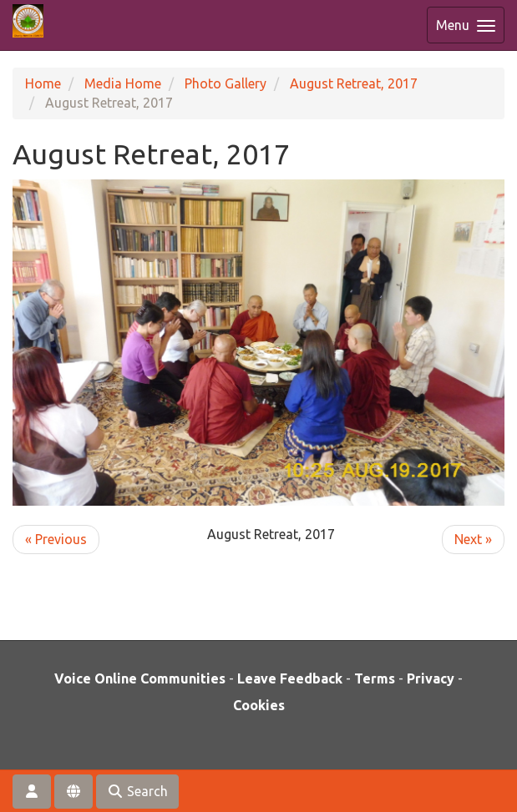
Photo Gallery (226, 83)
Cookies (259, 705)
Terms (375, 678)
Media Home (123, 83)
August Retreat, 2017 (354, 83)
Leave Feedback (290, 678)
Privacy (431, 678)
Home (43, 83)
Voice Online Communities (140, 678)
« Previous (56, 539)
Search (137, 791)
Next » (473, 539)
